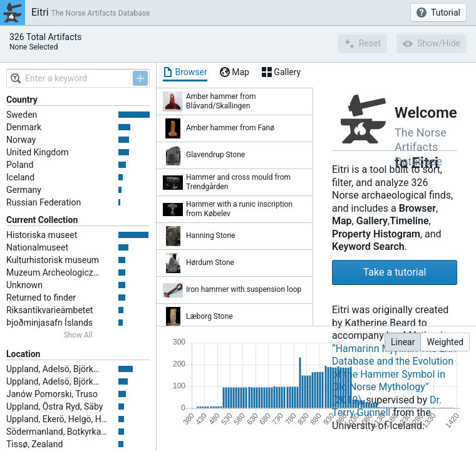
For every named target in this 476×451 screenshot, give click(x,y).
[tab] (185, 72)
